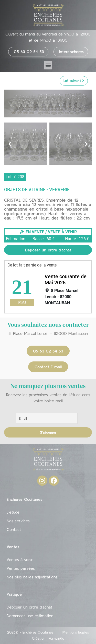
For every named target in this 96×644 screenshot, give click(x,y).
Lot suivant (74, 81)
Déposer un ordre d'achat (48, 250)
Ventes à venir (20, 560)
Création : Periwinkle (48, 638)
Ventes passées (21, 568)
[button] (48, 65)
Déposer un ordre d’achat (29, 607)
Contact (14, 529)
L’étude (13, 512)
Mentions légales (76, 632)
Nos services (18, 521)
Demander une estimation (30, 616)
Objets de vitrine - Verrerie (37, 190)
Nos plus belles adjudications (32, 577)
